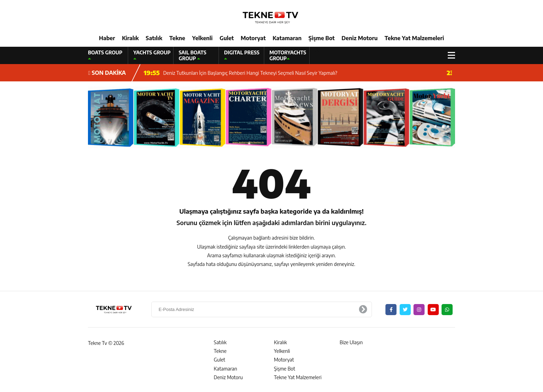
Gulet (227, 38)
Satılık (154, 38)
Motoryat (253, 38)
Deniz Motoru (359, 38)
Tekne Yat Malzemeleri (414, 38)
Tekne (177, 38)
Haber (107, 38)
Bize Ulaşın (351, 342)
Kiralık (130, 38)
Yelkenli (202, 38)
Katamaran (287, 38)
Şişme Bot (322, 38)
